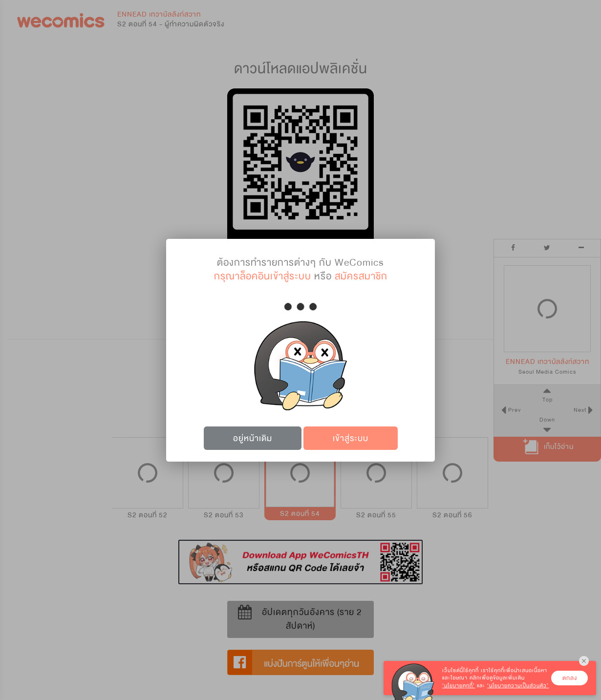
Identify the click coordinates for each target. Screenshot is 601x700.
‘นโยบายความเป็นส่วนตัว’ (518, 686)
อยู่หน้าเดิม (253, 438)
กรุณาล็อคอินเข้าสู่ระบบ (263, 276)
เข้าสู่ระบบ (351, 438)
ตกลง (570, 678)
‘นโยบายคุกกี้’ (459, 686)
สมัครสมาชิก (361, 276)
